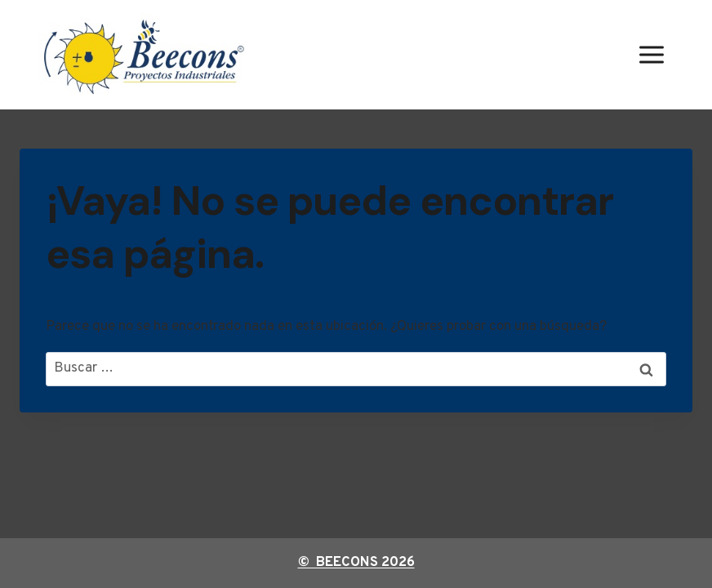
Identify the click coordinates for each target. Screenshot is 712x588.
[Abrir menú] (651, 54)
